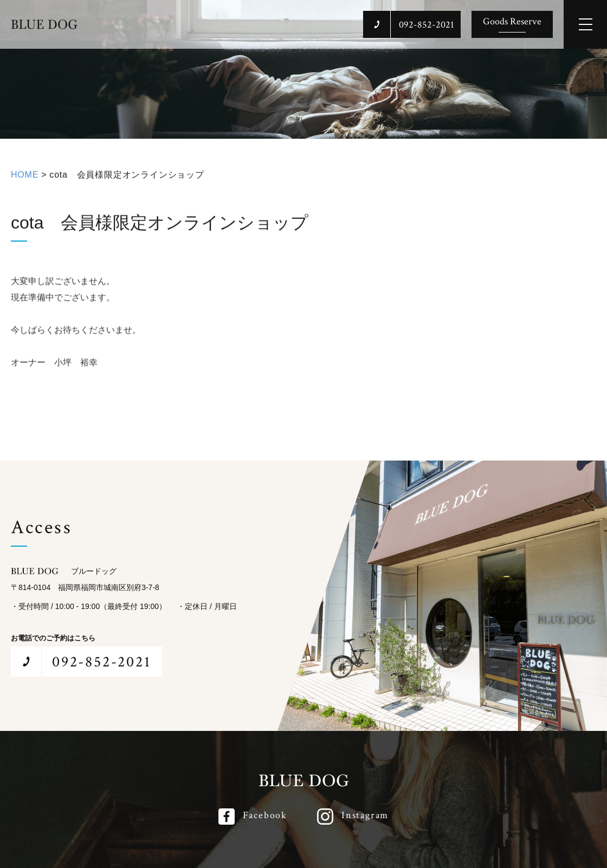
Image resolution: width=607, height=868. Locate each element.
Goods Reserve (512, 21)
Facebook (265, 815)
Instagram (365, 815)
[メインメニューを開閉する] (585, 24)
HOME (25, 179)
